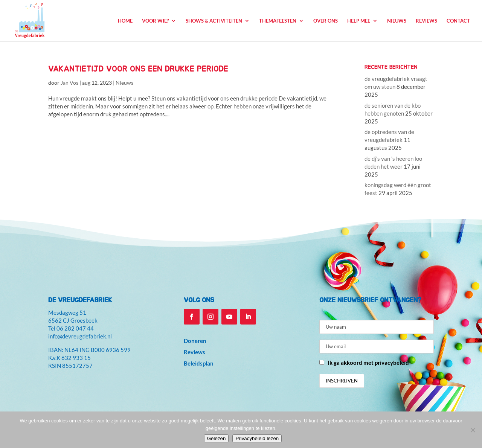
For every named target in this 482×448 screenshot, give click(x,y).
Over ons (326, 21)
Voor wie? (155, 21)
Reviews (426, 21)
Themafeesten (278, 21)
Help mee (359, 21)
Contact (458, 21)
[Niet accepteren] (473, 430)
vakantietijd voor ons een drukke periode (138, 69)
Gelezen (217, 438)
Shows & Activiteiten (214, 21)
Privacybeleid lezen (257, 438)
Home (125, 21)
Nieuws (397, 21)
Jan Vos (69, 83)
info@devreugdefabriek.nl (80, 336)
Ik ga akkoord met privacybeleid (368, 363)
